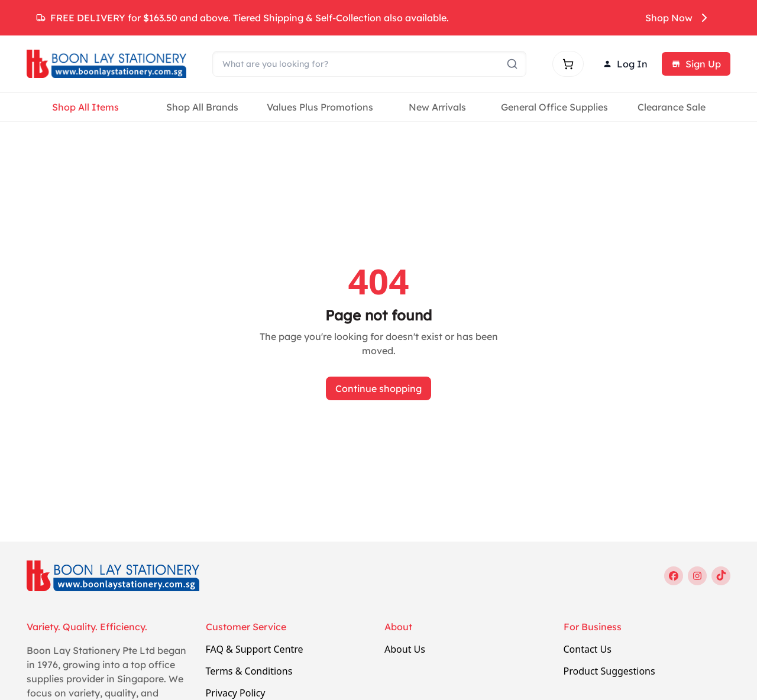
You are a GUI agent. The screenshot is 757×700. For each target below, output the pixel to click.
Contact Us (588, 649)
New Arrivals (437, 107)
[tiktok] (721, 576)
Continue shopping (378, 388)
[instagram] (697, 576)
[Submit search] (512, 64)
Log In (625, 64)
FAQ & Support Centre (255, 649)
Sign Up (696, 64)
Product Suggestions (609, 671)
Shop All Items (85, 107)
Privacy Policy (236, 693)
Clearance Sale (672, 107)
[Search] (369, 64)
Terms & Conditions (249, 671)
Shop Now (678, 18)
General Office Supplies (554, 107)
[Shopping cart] (568, 64)
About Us (405, 649)
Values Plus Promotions (320, 107)
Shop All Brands (202, 107)
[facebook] (674, 576)
